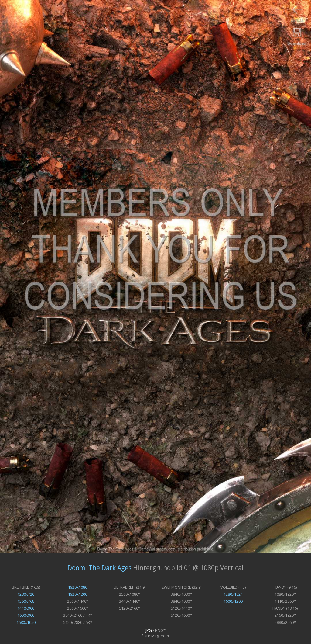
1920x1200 (78, 594)
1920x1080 (78, 587)
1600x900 (26, 615)
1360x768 (26, 601)
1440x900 (26, 608)
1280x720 (26, 594)
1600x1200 (233, 601)
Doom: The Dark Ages (99, 568)
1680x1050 (26, 622)
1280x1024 (233, 594)
